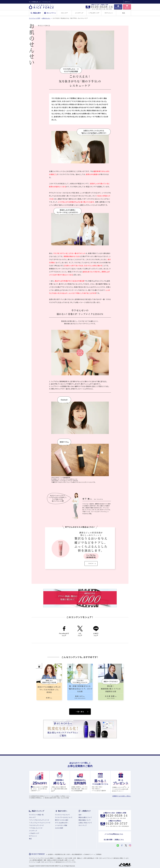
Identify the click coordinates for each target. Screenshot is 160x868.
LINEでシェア (96, 631)
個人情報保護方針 (77, 854)
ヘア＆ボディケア (94, 13)
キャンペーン (51, 13)
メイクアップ (79, 13)
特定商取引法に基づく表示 (62, 854)
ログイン (127, 2)
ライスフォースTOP (34, 18)
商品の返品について (85, 820)
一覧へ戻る (82, 712)
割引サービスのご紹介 (62, 820)
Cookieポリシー (89, 854)
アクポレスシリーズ (36, 828)
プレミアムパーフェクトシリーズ (40, 823)
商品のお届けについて (85, 817)
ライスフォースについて (62, 815)
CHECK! (92, 563)
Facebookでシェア (64, 631)
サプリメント (109, 13)
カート (127, 8)
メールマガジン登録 (61, 825)
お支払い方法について (85, 823)
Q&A (80, 815)
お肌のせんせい (46, 18)
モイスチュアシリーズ (37, 825)
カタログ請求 (59, 828)
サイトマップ (83, 825)
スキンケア (64, 13)
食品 (124, 13)
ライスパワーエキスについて (64, 817)
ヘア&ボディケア (34, 833)
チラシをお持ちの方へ (62, 823)
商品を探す (37, 13)
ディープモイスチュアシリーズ (40, 820)
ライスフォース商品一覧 (36, 815)
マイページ (118, 8)
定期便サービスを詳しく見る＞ (122, 796)
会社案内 (50, 854)
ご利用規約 (98, 854)
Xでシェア (80, 631)
